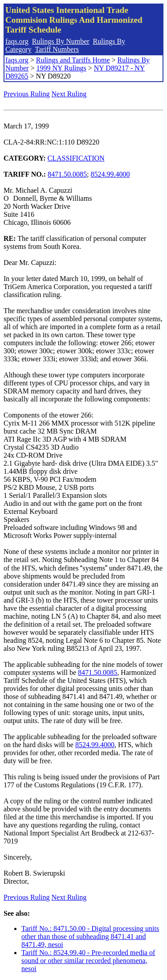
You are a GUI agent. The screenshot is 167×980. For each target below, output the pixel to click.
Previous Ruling (27, 94)
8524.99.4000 (110, 174)
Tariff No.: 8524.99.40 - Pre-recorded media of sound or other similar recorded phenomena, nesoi (88, 961)
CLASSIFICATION (76, 158)
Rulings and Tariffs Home (73, 60)
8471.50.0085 (67, 174)
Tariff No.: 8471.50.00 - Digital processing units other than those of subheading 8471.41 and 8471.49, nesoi (90, 937)
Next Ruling (69, 94)
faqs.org (17, 41)
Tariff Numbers (57, 49)
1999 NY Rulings (61, 68)
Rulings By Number (61, 41)
